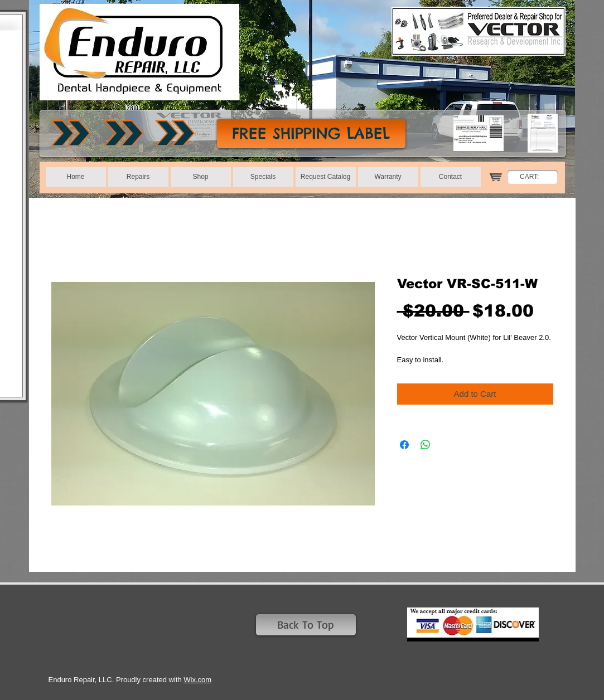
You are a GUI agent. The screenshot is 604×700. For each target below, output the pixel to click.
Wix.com (197, 680)
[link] (535, 177)
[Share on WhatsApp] (426, 445)
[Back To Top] (306, 625)
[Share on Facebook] (404, 445)
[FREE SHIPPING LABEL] (311, 133)
